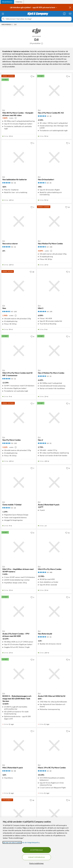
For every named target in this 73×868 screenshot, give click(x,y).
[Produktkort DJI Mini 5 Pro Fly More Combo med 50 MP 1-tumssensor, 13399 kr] (19, 351)
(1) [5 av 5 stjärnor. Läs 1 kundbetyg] (15, 247)
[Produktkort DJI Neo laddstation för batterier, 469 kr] (19, 157)
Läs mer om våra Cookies (12, 842)
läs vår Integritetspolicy (31, 842)
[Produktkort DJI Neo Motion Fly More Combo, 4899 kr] (54, 221)
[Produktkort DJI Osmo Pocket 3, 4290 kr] (19, 814)
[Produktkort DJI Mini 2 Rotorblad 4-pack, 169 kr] (19, 745)
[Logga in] (64, 14)
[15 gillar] (67, 207)
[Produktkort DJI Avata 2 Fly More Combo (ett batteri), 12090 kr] (54, 814)
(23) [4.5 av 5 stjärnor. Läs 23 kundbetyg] (15, 312)
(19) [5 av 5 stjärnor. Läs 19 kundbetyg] (51, 312)
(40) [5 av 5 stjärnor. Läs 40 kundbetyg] (51, 572)
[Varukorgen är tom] (70, 14)
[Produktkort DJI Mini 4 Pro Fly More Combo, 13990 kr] (54, 547)
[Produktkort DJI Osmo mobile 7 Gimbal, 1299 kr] (19, 482)
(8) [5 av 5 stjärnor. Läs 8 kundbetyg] (15, 771)
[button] (42, 43)
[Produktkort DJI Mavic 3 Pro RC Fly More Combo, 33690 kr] (54, 745)
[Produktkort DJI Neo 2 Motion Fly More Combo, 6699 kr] (54, 351)
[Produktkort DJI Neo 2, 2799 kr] (54, 418)
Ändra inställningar (36, 863)
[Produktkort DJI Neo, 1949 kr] (19, 286)
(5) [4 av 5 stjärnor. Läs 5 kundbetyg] (50, 183)
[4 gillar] (68, 272)
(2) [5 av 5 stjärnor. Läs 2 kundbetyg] (50, 771)
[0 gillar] (32, 76)
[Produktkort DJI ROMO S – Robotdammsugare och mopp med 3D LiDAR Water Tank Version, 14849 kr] (19, 674)
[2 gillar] (68, 597)
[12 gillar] (32, 800)
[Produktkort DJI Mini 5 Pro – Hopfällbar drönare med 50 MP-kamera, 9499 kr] (19, 547)
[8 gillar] (68, 731)
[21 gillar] (67, 533)
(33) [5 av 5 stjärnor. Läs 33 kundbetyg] (15, 443)
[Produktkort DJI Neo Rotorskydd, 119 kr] (54, 612)
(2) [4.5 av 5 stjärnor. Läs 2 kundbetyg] (15, 508)
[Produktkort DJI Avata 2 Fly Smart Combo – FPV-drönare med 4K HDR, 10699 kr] (19, 612)
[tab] (7, 2)
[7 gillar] (32, 404)
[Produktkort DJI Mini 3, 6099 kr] (54, 286)
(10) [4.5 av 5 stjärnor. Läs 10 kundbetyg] (51, 247)
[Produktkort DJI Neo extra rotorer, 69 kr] (19, 221)
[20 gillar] (32, 272)
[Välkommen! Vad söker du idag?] (38, 19)
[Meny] (3, 14)
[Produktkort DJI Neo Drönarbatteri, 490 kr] (54, 157)
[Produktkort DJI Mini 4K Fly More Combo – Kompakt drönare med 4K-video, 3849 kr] (19, 91)
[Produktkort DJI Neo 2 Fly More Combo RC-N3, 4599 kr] (54, 91)
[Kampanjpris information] (16, 118)
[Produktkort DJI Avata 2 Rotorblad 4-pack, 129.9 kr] (54, 482)
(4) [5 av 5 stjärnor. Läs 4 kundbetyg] (50, 116)
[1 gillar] (32, 143)
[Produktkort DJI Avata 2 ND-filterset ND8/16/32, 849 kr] (54, 674)
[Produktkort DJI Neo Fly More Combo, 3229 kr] (19, 418)
